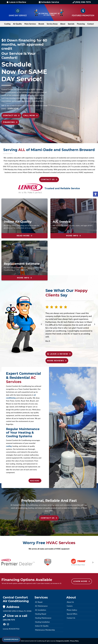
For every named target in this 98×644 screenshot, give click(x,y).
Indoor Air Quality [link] (42, 626)
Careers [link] (70, 606)
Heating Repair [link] (41, 614)
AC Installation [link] (41, 610)
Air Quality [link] (17, 24)
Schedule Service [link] (49, 2)
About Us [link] (70, 602)
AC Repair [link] (39, 602)
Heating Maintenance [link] (43, 618)
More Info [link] (73, 236)
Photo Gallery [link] (72, 610)
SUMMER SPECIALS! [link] (11, 639)
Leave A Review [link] (16, 2)
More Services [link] (30, 24)
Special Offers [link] (72, 614)
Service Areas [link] (52, 24)
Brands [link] (41, 24)
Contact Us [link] (11, 115)
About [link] (63, 24)
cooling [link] (9, 446)
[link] (96, 194)
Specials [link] (71, 24)
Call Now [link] (30, 115)
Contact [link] (91, 24)
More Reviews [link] (57, 361)
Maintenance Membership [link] (45, 630)
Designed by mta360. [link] (63, 641)
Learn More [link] (82, 581)
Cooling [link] (7, 24)
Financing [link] (81, 24)
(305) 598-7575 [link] (82, 2)
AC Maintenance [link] (41, 606)
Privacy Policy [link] (74, 641)
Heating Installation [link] (42, 622)
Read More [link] (24, 236)
